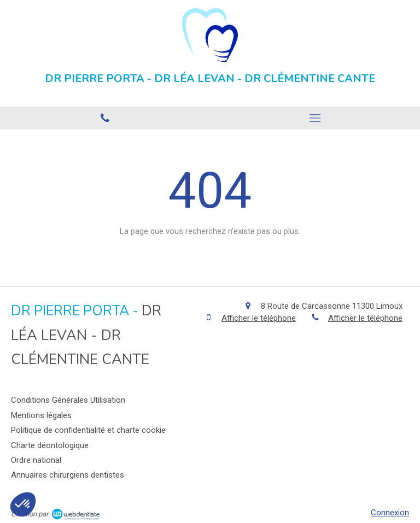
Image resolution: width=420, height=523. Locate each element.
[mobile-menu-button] (315, 118)
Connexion (390, 513)
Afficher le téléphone (259, 318)
